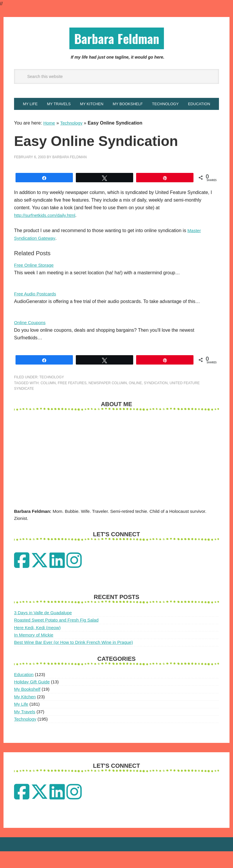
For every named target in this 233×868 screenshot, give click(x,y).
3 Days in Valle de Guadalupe (43, 629)
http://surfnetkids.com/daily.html (47, 232)
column (48, 400)
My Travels (25, 728)
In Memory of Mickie (34, 652)
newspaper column (108, 400)
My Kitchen (25, 713)
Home (50, 140)
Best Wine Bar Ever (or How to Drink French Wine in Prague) (73, 659)
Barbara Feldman (117, 39)
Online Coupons (31, 339)
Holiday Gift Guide (32, 698)
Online (135, 400)
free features (72, 400)
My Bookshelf (27, 706)
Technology (73, 140)
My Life (21, 721)
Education (24, 691)
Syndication (156, 400)
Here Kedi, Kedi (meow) (37, 644)
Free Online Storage (35, 282)
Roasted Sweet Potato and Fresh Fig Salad (56, 637)
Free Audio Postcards (36, 310)
